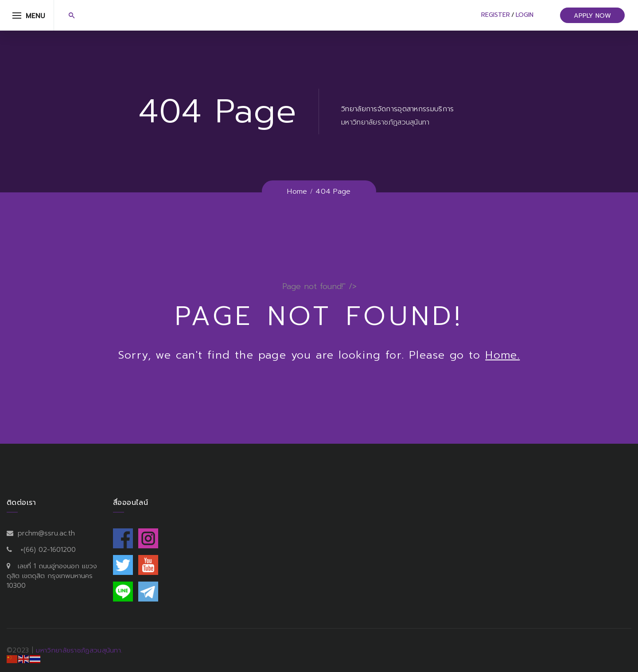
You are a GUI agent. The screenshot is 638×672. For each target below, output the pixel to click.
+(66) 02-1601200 (48, 550)
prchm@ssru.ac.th (46, 533)
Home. (502, 355)
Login (525, 15)
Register (496, 15)
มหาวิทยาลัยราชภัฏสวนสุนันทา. (79, 650)
